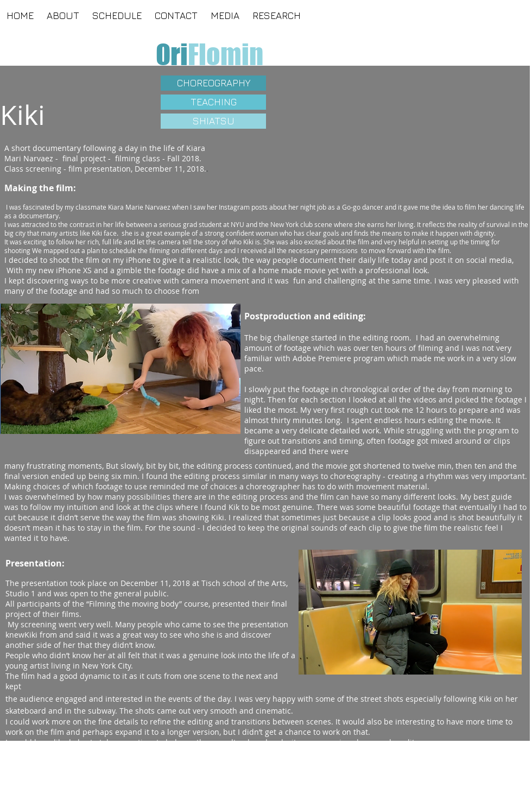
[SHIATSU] (213, 121)
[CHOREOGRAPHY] (213, 83)
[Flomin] (226, 54)
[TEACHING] (213, 102)
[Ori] (172, 54)
